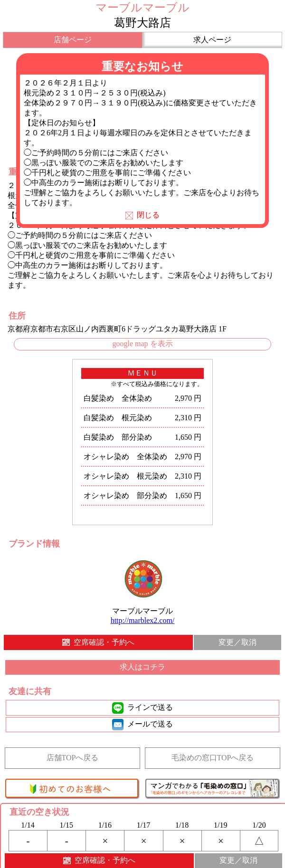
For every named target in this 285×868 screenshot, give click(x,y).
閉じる (142, 215)
